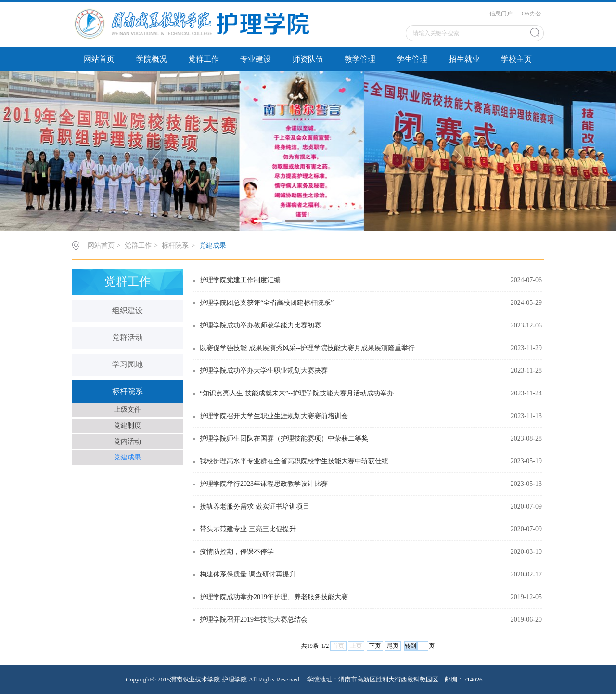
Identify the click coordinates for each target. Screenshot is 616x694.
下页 (375, 646)
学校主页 (516, 59)
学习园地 (128, 364)
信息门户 (501, 13)
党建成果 (213, 245)
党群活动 (128, 337)
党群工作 (204, 59)
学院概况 (152, 59)
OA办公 (532, 13)
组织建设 (128, 310)
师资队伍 (308, 59)
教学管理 (360, 59)
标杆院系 (175, 245)
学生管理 (412, 59)
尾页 (393, 646)
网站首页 (99, 59)
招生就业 (464, 59)
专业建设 (256, 59)
